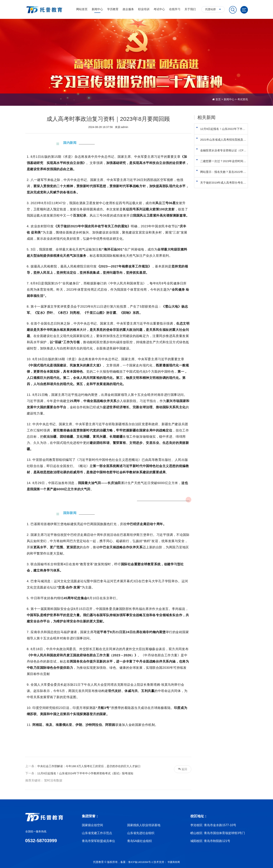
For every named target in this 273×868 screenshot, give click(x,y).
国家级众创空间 (92, 825)
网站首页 (82, 9)
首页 (218, 99)
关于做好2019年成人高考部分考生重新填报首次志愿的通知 (226, 197)
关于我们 (190, 9)
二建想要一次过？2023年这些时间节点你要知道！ (226, 170)
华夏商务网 (175, 862)
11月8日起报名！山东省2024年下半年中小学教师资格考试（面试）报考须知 (88, 773)
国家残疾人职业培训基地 (144, 825)
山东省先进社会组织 (141, 833)
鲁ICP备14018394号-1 (140, 862)
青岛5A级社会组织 (140, 841)
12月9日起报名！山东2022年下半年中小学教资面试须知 (226, 130)
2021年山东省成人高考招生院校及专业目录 (226, 144)
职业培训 (144, 9)
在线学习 (175, 9)
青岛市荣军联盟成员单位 (98, 841)
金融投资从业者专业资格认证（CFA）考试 (226, 157)
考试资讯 (243, 99)
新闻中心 (97, 9)
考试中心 (159, 9)
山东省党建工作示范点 (97, 833)
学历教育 (113, 9)
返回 (182, 769)
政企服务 (128, 9)
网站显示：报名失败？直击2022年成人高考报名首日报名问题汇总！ (226, 184)
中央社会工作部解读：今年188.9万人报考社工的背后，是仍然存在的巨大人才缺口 (92, 766)
